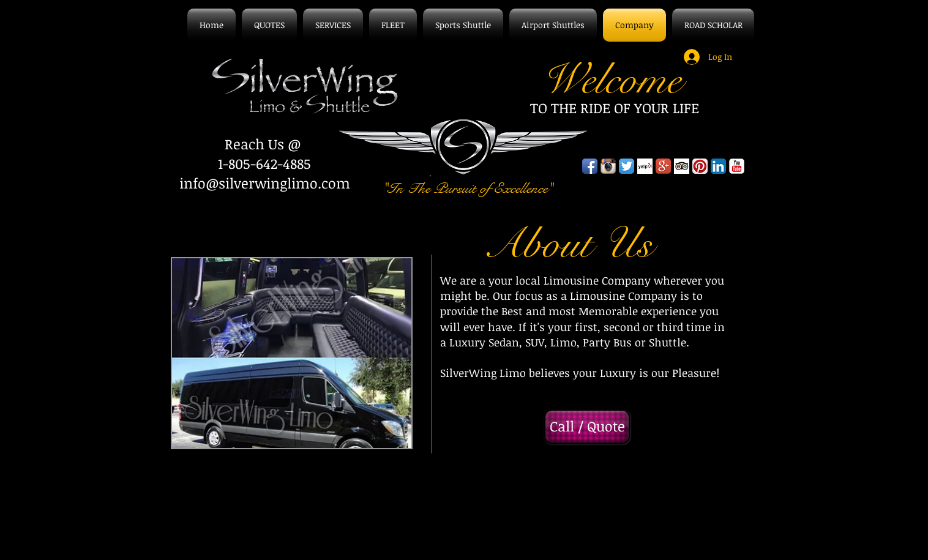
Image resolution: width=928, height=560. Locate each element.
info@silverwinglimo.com (265, 183)
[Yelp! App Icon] (645, 166)
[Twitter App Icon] (627, 166)
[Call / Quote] (587, 427)
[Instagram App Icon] (608, 166)
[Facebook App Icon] (590, 166)
